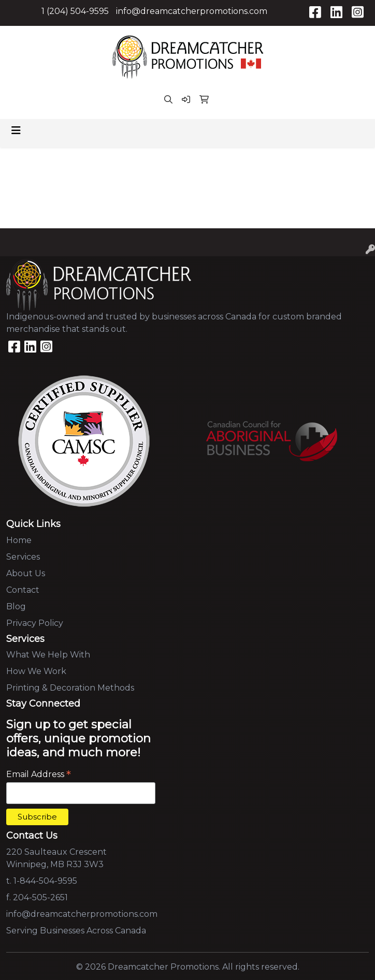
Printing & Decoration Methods (70, 688)
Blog (16, 606)
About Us (26, 573)
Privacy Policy (35, 623)
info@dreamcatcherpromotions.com (192, 11)
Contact (23, 590)
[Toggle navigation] (16, 130)
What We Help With (48, 655)
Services (23, 557)
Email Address (39, 774)
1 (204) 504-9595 (75, 11)
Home (19, 540)
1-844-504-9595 (45, 881)
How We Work (36, 671)
